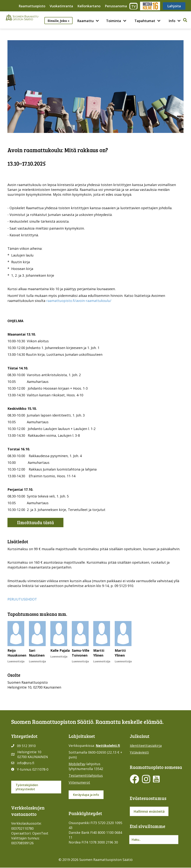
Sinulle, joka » (58, 21)
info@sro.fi (26, 763)
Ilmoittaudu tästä (36, 522)
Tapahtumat (145, 21)
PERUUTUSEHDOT (22, 599)
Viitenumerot (79, 782)
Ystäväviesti (139, 752)
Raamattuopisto (32, 6)
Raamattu (85, 21)
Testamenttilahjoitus (86, 775)
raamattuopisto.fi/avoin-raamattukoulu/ (79, 301)
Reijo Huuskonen (17, 653)
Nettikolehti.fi (108, 746)
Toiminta (114, 21)
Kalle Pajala (60, 650)
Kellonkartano (89, 6)
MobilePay (77, 764)
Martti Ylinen (99, 653)
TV (133, 6)
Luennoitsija (16, 661)
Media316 (150, 6)
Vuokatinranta (61, 6)
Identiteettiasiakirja (146, 746)
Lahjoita (174, 6)
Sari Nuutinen (37, 653)
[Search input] (154, 840)
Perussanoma (116, 6)
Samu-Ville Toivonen (81, 653)
